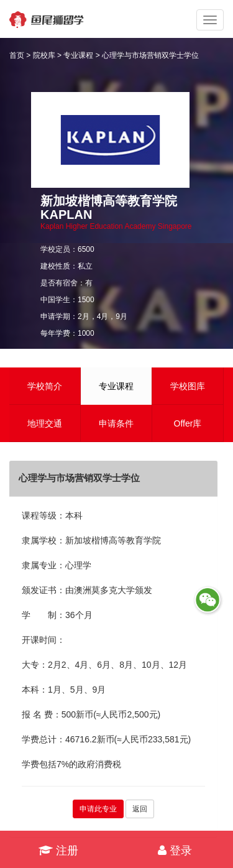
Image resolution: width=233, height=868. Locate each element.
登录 (175, 851)
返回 (140, 809)
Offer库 (188, 423)
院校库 (44, 55)
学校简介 (45, 386)
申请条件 (116, 423)
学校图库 (188, 386)
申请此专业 (98, 809)
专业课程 (78, 55)
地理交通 (45, 423)
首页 (17, 55)
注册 (58, 851)
